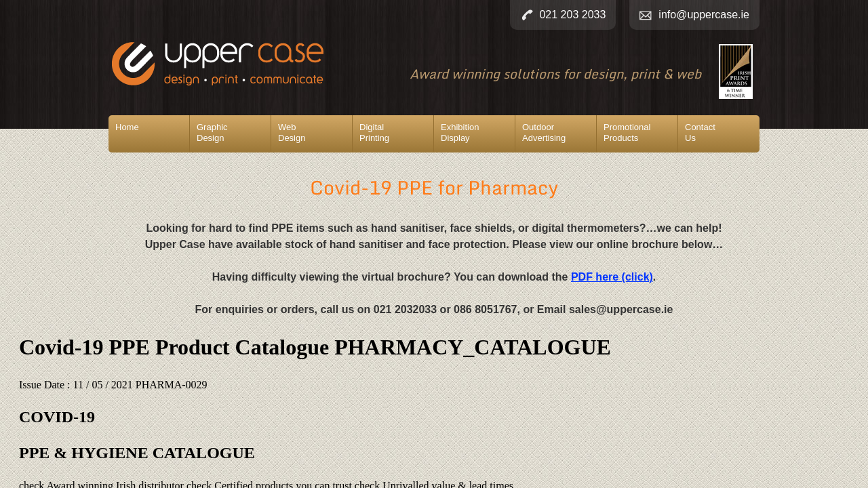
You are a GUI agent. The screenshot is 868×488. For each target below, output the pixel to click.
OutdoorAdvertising (544, 133)
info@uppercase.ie (704, 15)
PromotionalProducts (627, 133)
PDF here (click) (612, 277)
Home (127, 127)
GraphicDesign (212, 133)
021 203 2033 (572, 15)
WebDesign (292, 133)
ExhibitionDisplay (460, 133)
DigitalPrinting (374, 133)
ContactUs (700, 133)
